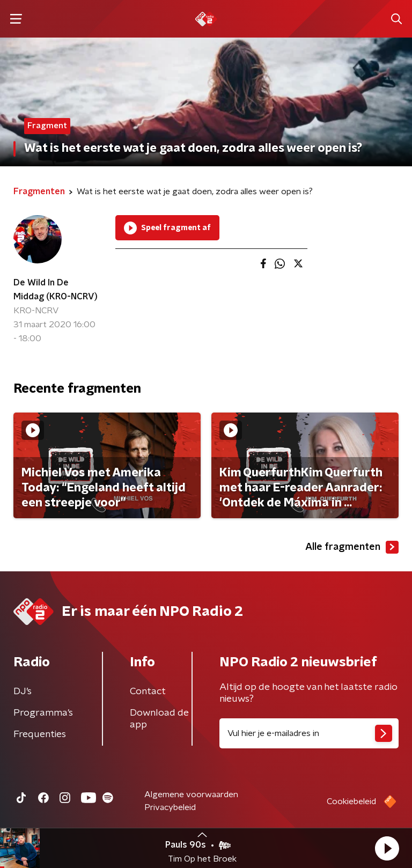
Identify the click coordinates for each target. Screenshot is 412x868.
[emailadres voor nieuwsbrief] (309, 733)
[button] (387, 848)
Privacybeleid (170, 807)
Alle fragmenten (352, 547)
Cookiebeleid (351, 801)
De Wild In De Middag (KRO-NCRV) (56, 290)
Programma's (43, 713)
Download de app (159, 719)
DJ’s (23, 692)
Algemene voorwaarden (191, 795)
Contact (148, 692)
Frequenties (40, 734)
